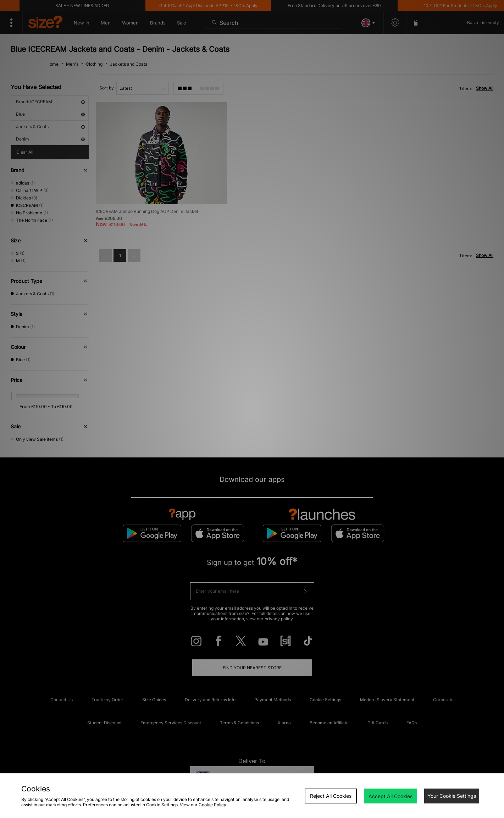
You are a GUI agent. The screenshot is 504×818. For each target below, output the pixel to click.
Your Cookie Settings (452, 796)
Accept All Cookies (391, 796)
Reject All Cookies (331, 796)
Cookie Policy (212, 805)
